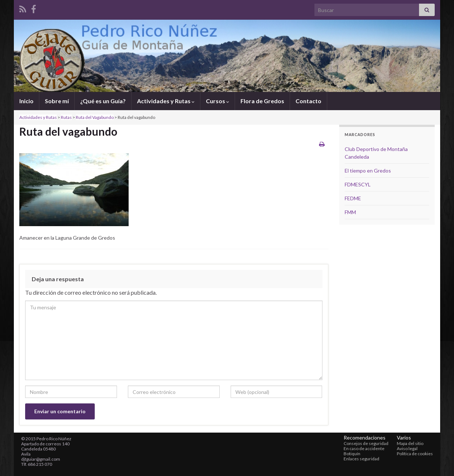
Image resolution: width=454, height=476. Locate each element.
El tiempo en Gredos (368, 171)
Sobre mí (57, 101)
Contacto (308, 101)
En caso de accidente (364, 448)
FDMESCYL (358, 184)
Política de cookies (415, 454)
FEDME (353, 198)
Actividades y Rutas (166, 101)
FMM (350, 212)
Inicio (26, 101)
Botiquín (352, 454)
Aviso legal (407, 448)
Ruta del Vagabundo (95, 117)
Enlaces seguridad (361, 459)
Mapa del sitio (410, 443)
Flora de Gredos (262, 101)
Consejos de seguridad (366, 443)
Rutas (66, 117)
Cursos (218, 101)
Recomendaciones (365, 438)
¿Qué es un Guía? (103, 101)
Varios (404, 438)
